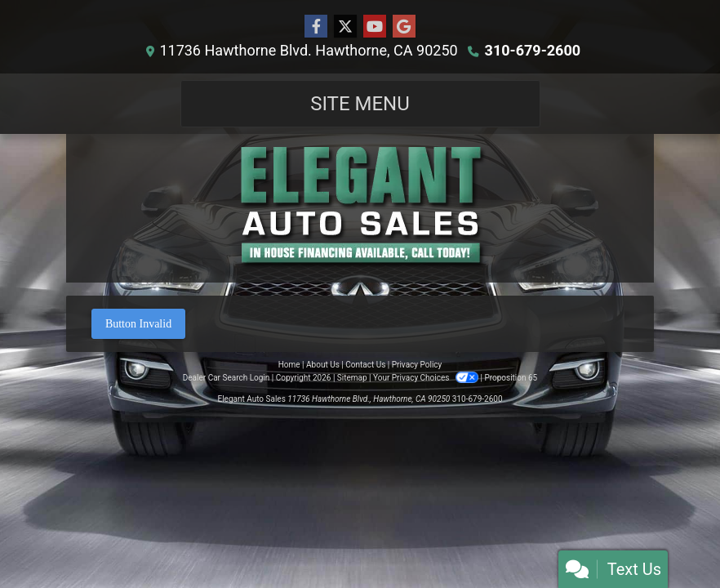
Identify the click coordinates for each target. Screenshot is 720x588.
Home (289, 365)
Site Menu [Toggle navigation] (360, 104)
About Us (323, 365)
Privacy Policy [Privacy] (417, 365)
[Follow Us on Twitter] (345, 27)
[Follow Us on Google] (404, 27)
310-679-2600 (533, 50)
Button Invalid (138, 324)
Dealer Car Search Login (227, 378)
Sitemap (352, 378)
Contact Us (365, 365)
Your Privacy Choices (427, 378)
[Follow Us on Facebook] (316, 27)
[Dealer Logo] (360, 208)
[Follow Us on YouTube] (375, 27)
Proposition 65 (511, 378)
